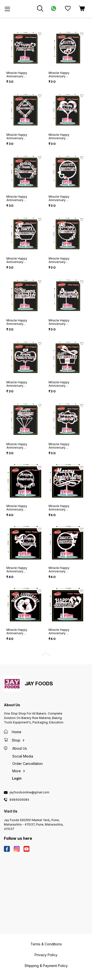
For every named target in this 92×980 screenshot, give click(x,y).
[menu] (7, 9)
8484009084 (19, 800)
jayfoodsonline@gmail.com (29, 792)
